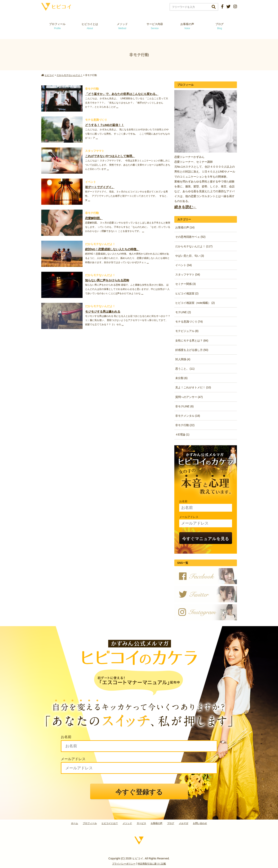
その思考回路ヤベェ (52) (190, 237)
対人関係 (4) (183, 359)
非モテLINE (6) (184, 406)
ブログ (220, 26)
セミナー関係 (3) (186, 284)
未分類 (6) (181, 378)
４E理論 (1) (182, 434)
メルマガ (184, 823)
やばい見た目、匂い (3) (190, 256)
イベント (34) (184, 265)
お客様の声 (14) (185, 227)
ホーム (75, 823)
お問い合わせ (200, 823)
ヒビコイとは (90, 26)
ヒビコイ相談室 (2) (187, 293)
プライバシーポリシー (124, 864)
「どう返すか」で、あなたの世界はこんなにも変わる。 (122, 94)
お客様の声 (187, 26)
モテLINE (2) (183, 312)
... (117, 107)
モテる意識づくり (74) (189, 322)
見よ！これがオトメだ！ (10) (193, 387)
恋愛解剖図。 (94, 218)
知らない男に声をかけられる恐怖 (107, 280)
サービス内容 (155, 26)
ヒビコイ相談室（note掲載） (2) (195, 303)
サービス (141, 823)
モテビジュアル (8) (187, 331)
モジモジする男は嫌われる (103, 312)
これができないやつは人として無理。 (110, 156)
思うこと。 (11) (185, 369)
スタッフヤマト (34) (188, 274)
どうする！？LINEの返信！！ (105, 125)
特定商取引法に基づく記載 (152, 864)
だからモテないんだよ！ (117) (194, 246)
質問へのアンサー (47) (189, 397)
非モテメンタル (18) (188, 416)
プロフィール (57, 26)
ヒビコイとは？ (110, 823)
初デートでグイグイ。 (100, 187)
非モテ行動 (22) (185, 425)
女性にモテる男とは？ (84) (192, 341)
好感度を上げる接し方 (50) (192, 350)
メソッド (122, 26)
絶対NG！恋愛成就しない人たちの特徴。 (112, 249)
